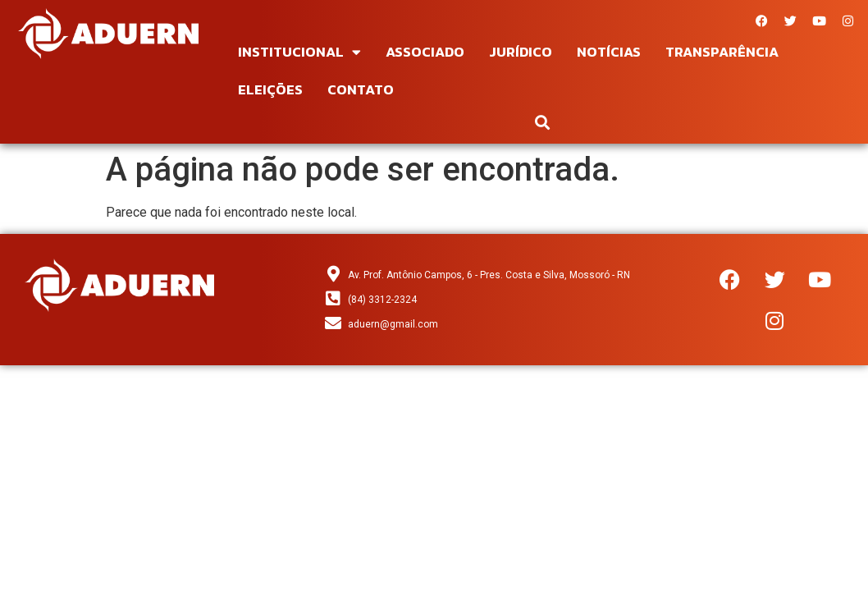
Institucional (299, 52)
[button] (543, 122)
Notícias (609, 52)
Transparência (722, 52)
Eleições (270, 89)
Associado (425, 52)
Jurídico (521, 52)
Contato (361, 89)
